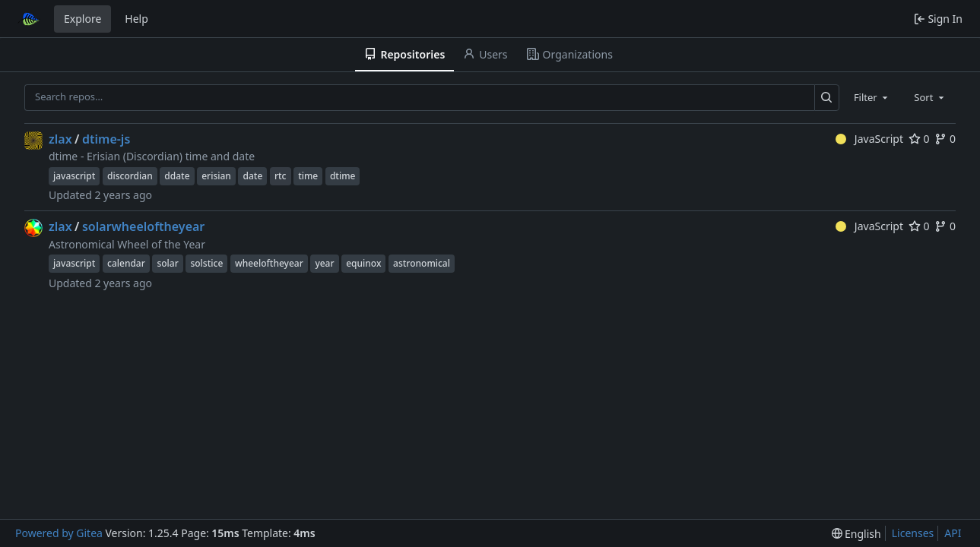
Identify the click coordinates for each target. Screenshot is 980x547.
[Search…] (827, 98)
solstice (206, 263)
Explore (82, 19)
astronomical (422, 263)
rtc (281, 176)
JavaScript (869, 139)
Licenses (913, 533)
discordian (130, 176)
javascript (74, 176)
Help (136, 19)
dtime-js (106, 139)
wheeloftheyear (269, 263)
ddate (177, 176)
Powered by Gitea (59, 533)
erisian (216, 176)
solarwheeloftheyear (143, 226)
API (953, 533)
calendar (126, 263)
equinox (363, 263)
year (324, 263)
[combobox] (872, 97)
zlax (60, 139)
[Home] (29, 19)
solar (167, 263)
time (308, 176)
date (252, 176)
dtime (343, 176)
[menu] (856, 534)
